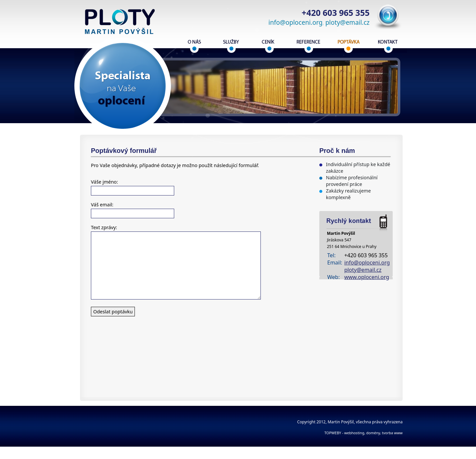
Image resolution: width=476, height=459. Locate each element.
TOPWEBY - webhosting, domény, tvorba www (363, 433)
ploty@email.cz (347, 22)
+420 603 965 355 (336, 13)
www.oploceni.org (367, 277)
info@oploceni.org (296, 22)
